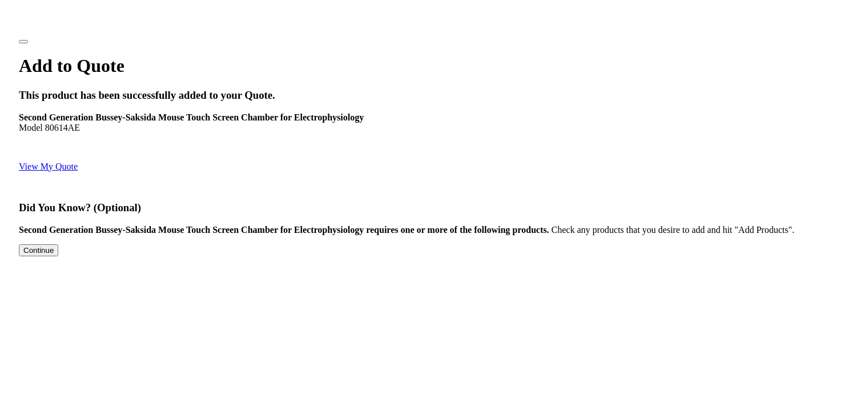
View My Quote (48, 166)
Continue (39, 250)
